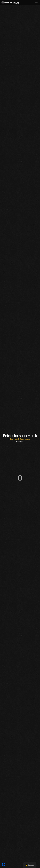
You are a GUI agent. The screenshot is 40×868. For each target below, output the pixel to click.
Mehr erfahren (20, 442)
